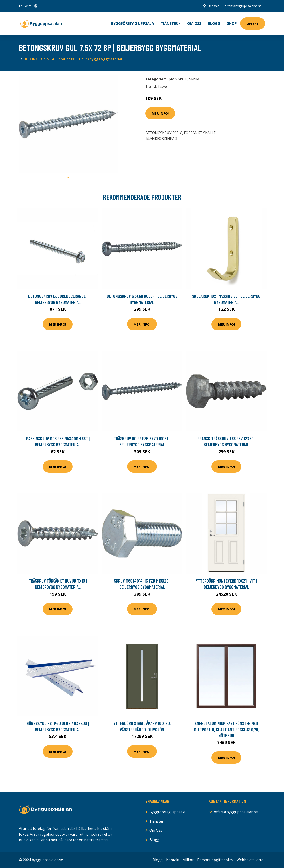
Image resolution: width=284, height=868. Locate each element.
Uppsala (213, 6)
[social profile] (36, 6)
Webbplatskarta (250, 860)
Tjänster (156, 821)
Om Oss (156, 830)
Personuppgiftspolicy (215, 860)
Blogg (214, 23)
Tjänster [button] (169, 23)
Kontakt (173, 860)
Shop (232, 23)
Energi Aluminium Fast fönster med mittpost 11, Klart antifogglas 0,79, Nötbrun (226, 729)
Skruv (194, 79)
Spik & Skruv (177, 79)
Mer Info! (160, 113)
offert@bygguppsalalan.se (243, 6)
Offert (253, 23)
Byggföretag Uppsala (133, 23)
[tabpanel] (68, 124)
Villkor (188, 860)
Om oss (194, 23)
